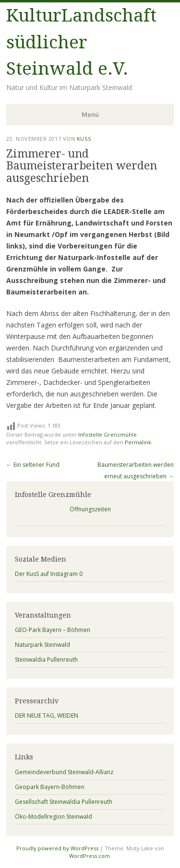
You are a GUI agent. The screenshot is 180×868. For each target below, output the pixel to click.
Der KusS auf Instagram (46, 574)
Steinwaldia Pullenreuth (46, 659)
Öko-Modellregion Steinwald (54, 817)
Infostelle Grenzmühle (108, 434)
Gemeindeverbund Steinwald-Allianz (64, 772)
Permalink (138, 442)
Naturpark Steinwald (42, 645)
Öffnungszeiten (90, 509)
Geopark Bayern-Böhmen (50, 787)
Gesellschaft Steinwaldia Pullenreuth (64, 802)
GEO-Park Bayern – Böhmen (53, 630)
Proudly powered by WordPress (57, 848)
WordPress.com (90, 856)
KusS (84, 139)
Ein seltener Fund (33, 465)
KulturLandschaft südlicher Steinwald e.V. (81, 42)
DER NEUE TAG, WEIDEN (47, 716)
